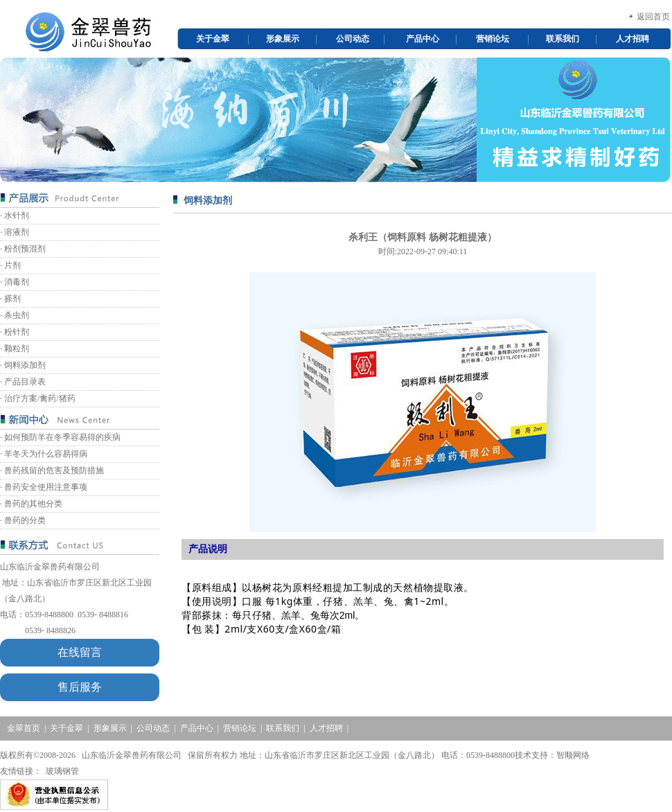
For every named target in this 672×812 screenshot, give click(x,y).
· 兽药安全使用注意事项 (44, 487)
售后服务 (80, 687)
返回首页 (653, 17)
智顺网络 (573, 755)
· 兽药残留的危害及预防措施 (52, 470)
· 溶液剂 (15, 232)
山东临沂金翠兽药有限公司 (50, 567)
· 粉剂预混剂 (23, 249)
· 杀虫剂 (15, 315)
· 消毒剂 (15, 282)
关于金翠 (213, 39)
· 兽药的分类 (23, 520)
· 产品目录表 (23, 382)
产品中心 (423, 39)
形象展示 (283, 39)
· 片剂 (10, 265)
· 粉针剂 (15, 332)
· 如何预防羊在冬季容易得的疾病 (60, 437)
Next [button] (664, 120)
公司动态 (353, 39)
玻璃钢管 (62, 771)
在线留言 (80, 652)
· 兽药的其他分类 (31, 504)
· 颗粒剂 (15, 348)
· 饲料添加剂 (23, 365)
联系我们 (563, 39)
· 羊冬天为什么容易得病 (44, 454)
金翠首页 (24, 728)
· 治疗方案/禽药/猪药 (38, 398)
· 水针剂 (15, 215)
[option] (335, 120)
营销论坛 (493, 39)
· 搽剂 (10, 299)
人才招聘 (633, 39)
